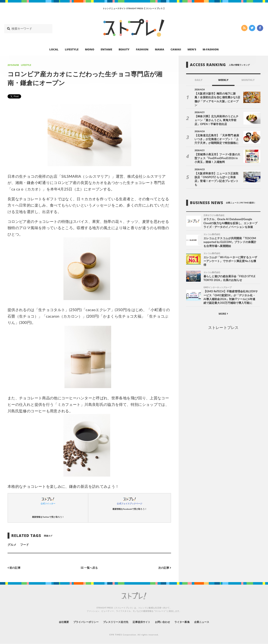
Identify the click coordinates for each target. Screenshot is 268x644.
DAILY (199, 80)
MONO (90, 49)
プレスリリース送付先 (113, 622)
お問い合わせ (167, 622)
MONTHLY (248, 80)
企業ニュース (213, 622)
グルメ (12, 545)
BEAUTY (124, 49)
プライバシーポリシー (78, 622)
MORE (223, 311)
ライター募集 (190, 622)
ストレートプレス (223, 325)
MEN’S (192, 49)
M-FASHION (211, 49)
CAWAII (176, 49)
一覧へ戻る (89, 568)
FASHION (142, 49)
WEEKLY (223, 80)
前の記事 (15, 568)
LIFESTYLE (72, 49)
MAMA (160, 49)
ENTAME (106, 49)
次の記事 (164, 568)
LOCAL (54, 49)
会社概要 (52, 622)
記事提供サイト (143, 622)
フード (24, 545)
